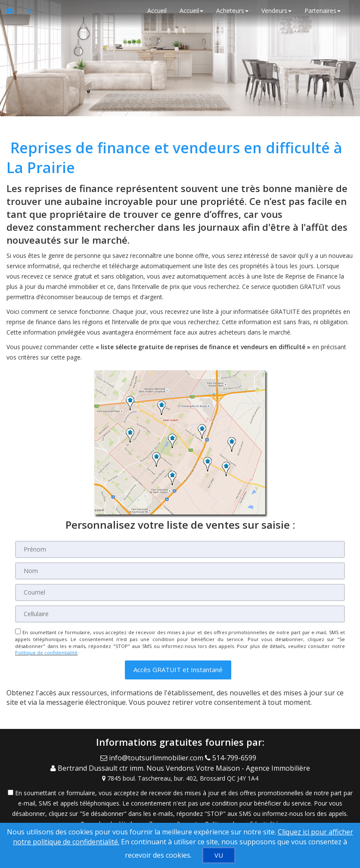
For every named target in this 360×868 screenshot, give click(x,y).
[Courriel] (180, 592)
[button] (178, 670)
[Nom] (180, 571)
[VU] (219, 855)
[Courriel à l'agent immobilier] (14, 11)
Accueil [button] (191, 11)
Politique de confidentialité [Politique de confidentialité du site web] (46, 653)
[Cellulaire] (180, 614)
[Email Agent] (153, 757)
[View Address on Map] (180, 778)
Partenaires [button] (323, 11)
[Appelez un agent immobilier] (27, 11)
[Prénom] (180, 549)
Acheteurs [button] (232, 11)
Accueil (157, 11)
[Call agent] (232, 757)
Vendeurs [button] (276, 11)
